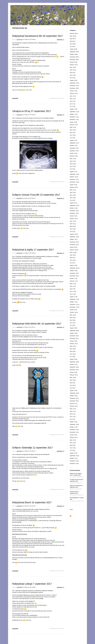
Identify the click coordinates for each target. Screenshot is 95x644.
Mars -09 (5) (73, 36)
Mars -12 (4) (73, 127)
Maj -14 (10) (73, 195)
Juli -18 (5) (73, 325)
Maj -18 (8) (73, 320)
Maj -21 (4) (73, 414)
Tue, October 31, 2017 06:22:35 (29, 198)
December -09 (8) (74, 60)
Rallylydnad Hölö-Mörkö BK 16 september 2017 (37, 324)
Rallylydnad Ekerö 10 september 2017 (32, 502)
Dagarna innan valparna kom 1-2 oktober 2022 (76, 475)
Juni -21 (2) (73, 417)
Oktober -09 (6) (74, 54)
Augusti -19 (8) (74, 359)
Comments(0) (15, 98)
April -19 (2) (73, 349)
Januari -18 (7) (73, 310)
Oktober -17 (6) (74, 302)
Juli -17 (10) (73, 294)
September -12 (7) (74, 143)
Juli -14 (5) (73, 200)
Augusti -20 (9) (74, 391)
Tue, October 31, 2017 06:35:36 (29, 40)
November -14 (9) (74, 211)
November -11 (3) (74, 117)
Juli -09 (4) (73, 47)
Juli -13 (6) (73, 169)
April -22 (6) (73, 443)
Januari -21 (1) (73, 404)
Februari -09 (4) (74, 34)
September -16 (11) (75, 268)
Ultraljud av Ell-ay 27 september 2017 (32, 111)
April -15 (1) (73, 224)
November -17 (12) (75, 305)
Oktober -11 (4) (74, 114)
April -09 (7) (73, 39)
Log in (71, 509)
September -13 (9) (74, 174)
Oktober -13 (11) (74, 177)
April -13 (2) (73, 161)
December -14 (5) (74, 213)
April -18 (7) (73, 318)
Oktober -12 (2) (74, 146)
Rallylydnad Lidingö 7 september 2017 (32, 584)
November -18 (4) (74, 336)
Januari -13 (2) (73, 153)
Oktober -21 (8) (74, 427)
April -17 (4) (73, 286)
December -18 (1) (74, 338)
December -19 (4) (74, 370)
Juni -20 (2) (73, 385)
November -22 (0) (74, 461)
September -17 (61, 40)
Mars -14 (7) (73, 190)
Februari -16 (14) (74, 250)
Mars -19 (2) (73, 346)
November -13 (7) (74, 179)
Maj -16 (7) (73, 258)
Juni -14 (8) (73, 198)
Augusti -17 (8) (74, 297)
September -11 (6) (74, 112)
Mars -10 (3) (73, 67)
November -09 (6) (74, 57)
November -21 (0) (74, 430)
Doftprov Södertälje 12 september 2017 (32, 448)
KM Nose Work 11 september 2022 (77, 493)
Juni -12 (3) (73, 135)
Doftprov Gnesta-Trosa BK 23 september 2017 (36, 195)
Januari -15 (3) (73, 216)
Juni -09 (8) (73, 44)
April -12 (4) (73, 130)
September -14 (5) (74, 206)
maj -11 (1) (73, 101)
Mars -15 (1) (73, 221)
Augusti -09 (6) (74, 49)
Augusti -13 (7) (74, 172)
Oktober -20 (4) (74, 396)
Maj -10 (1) (73, 73)
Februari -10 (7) (74, 65)
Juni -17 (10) (73, 292)
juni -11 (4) (73, 104)
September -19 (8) (74, 362)
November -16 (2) (74, 273)
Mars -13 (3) (73, 159)
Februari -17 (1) (74, 281)
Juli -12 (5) (73, 138)
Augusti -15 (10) (74, 234)
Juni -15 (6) (73, 229)
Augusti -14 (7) (74, 203)
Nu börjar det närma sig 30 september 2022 (76, 481)
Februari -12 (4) (74, 125)
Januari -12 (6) (73, 122)
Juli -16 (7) (73, 263)
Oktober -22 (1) (74, 458)
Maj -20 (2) (73, 383)
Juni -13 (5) (73, 166)
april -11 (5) (73, 99)
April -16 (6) (73, 255)
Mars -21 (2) (73, 409)
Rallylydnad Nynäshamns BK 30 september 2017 (38, 36)
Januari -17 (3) (73, 278)
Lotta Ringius (19, 40)
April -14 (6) (73, 192)
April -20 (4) (73, 380)
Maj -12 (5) (73, 133)
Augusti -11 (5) (74, 109)
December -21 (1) (74, 432)
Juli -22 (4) (73, 450)
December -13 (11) (75, 182)
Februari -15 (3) (74, 219)
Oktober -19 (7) (74, 364)
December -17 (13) (75, 307)
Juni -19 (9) (73, 354)
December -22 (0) (74, 464)
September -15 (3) (74, 237)
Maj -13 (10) (73, 164)
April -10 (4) (73, 70)
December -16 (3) (74, 276)
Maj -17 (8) (73, 289)
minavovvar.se (20, 28)
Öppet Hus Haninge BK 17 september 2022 (76, 487)
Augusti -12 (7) (74, 140)
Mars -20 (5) (73, 378)
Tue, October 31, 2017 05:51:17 (29, 327)
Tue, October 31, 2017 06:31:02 (29, 115)
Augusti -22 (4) (74, 453)
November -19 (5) (74, 367)
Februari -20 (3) (74, 375)
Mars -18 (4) (73, 315)
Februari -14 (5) (74, 187)
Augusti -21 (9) (74, 422)
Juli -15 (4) (73, 232)
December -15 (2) (74, 245)
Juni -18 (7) (73, 323)
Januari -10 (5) (73, 62)
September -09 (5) (74, 52)
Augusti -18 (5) (74, 328)
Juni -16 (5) (73, 260)
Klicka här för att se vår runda (20, 534)
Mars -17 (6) (73, 284)
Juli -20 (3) (73, 388)
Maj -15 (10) (73, 226)
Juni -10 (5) (73, 75)
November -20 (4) (74, 398)
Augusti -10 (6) (74, 80)
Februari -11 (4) (74, 93)
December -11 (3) (74, 120)
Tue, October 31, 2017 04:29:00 (29, 587)
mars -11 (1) (73, 96)
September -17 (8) (74, 299)
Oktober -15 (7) (74, 239)
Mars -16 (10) (73, 252)
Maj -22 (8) (73, 445)
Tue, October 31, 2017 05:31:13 (29, 451)
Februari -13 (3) (74, 156)
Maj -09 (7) (73, 41)
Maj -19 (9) (73, 351)
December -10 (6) (74, 88)
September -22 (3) (74, 456)
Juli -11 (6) (73, 106)
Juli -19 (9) (73, 357)
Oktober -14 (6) (74, 208)
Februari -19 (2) (74, 344)
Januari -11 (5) (73, 91)
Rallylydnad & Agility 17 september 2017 (33, 250)
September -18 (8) (74, 331)
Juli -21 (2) (73, 419)
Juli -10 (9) (73, 78)
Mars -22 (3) (73, 440)
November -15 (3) (74, 242)
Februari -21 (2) (74, 406)
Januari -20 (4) (73, 372)
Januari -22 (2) (73, 435)
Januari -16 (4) (73, 247)
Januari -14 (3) (73, 185)
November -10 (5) (74, 86)
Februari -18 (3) (74, 312)
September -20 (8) (74, 393)
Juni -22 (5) (73, 448)
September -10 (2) (74, 83)
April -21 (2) (73, 411)
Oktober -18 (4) (74, 333)
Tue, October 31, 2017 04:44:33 (29, 506)
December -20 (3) (74, 401)
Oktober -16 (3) (74, 271)
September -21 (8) (74, 424)
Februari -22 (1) (74, 437)
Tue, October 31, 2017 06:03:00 (29, 253)
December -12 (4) (74, 151)
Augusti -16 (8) (74, 265)
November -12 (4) (74, 148)
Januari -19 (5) (73, 341)
